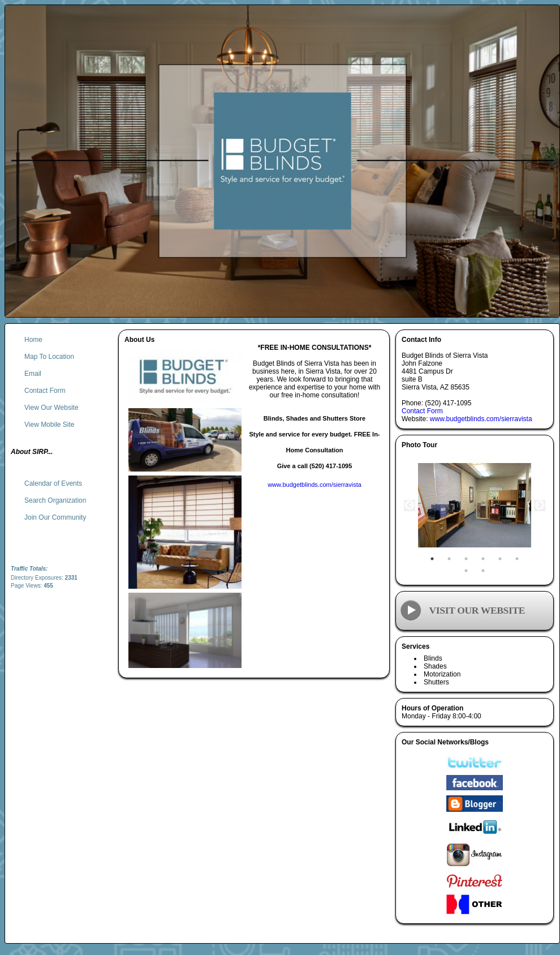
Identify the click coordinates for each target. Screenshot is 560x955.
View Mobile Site (49, 425)
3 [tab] (466, 559)
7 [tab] (466, 571)
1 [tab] (432, 559)
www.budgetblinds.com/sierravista (481, 419)
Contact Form (422, 411)
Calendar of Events (53, 483)
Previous (410, 506)
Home (33, 340)
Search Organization (55, 500)
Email (33, 374)
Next (540, 506)
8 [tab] (483, 571)
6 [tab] (517, 559)
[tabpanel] (475, 506)
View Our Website (51, 408)
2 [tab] (449, 559)
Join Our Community (55, 517)
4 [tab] (483, 559)
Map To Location (49, 357)
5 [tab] (500, 559)
